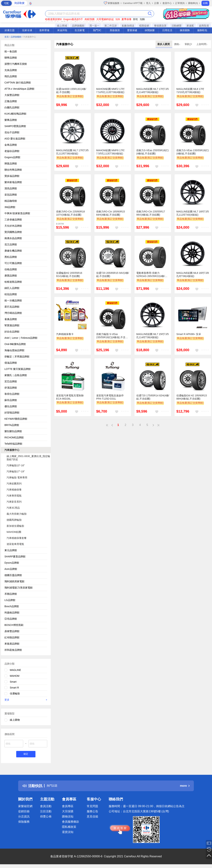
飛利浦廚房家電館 (14, 581)
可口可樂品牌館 (13, 263)
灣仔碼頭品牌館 (13, 313)
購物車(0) (193, 3)
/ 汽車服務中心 (29, 37)
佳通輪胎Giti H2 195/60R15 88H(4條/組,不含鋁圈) (192, 397)
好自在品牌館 (12, 332)
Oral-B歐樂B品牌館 (15, 344)
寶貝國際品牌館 (13, 232)
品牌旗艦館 (78, 26)
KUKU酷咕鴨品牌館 (15, 114)
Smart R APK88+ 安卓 (189, 334)
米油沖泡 (62, 30)
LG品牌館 (10, 600)
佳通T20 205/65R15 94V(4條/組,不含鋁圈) (113, 275)
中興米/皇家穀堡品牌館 (17, 213)
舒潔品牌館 (11, 388)
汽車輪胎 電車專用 (17, 477)
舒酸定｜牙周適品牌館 (17, 357)
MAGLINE (15, 670)
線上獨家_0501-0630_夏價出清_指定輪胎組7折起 (28, 458)
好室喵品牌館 (12, 413)
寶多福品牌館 (12, 176)
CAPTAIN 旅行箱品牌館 (18, 83)
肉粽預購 (90, 19)
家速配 (190, 26)
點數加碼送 (128, 26)
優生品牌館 (11, 406)
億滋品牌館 (11, 363)
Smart (13, 682)
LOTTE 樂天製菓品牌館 (18, 369)
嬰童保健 (132, 30)
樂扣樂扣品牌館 (13, 431)
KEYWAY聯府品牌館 (16, 419)
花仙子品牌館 (12, 132)
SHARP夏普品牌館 (15, 556)
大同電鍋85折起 (105, 19)
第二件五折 (111, 26)
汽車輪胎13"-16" (16, 465)
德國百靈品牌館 (13, 575)
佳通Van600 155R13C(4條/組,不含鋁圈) (71, 91)
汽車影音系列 (14, 502)
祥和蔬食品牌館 (13, 650)
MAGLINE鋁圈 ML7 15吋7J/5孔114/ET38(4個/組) (152, 336)
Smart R (14, 688)
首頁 (7, 37)
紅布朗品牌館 (12, 637)
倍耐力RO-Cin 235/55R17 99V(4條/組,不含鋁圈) (151, 213)
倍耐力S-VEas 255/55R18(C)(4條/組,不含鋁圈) (152, 152)
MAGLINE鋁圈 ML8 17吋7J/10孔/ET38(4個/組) (190, 91)
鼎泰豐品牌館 (12, 631)
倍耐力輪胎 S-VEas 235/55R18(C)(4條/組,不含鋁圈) (112, 336)
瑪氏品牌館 (11, 76)
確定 (26, 755)
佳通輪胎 (15, 693)
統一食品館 (11, 51)
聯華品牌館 (11, 58)
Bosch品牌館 (12, 606)
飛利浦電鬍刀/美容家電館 (19, 588)
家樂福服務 (112, 3)
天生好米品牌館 (13, 226)
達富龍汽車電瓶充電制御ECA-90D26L (70, 397)
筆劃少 (189, 44)
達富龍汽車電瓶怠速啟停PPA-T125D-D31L (110, 397)
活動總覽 (177, 26)
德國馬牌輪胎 (14, 520)
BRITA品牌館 (12, 425)
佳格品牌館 (11, 269)
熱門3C (97, 30)
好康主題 (10, 30)
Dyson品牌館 (12, 563)
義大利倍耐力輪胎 (17, 514)
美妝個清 (115, 30)
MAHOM (15, 676)
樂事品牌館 (11, 120)
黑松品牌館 (11, 257)
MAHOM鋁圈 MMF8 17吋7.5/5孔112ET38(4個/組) (110, 152)
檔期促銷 (144, 26)
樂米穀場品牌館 (13, 182)
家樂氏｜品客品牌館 (16, 375)
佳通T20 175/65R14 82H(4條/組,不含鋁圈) (153, 397)
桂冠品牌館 (11, 294)
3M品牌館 (10, 207)
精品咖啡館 (11, 201)
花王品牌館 (11, 244)
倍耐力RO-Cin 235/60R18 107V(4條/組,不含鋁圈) (70, 213)
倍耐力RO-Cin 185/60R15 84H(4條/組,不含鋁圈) (111, 213)
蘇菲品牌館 (11, 400)
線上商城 (62, 26)
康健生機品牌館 (13, 251)
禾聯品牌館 (11, 594)
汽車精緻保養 (14, 490)
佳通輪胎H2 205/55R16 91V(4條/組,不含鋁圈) (69, 275)
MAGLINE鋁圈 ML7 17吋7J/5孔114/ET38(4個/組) (152, 91)
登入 (148, 3)
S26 (118, 19)
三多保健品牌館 (13, 220)
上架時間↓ (202, 44)
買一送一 (94, 26)
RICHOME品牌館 (14, 437)
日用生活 (167, 30)
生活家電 (80, 30)
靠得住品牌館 (12, 394)
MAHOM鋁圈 (14, 532)
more (185, 787)
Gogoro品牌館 (12, 157)
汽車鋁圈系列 (14, 484)
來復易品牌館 (12, 644)
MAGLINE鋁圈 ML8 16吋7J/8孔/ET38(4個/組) (193, 275)
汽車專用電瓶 (14, 496)
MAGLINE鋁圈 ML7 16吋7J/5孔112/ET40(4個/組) (193, 213)
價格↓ (178, 44)
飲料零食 (45, 30)
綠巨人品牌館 (12, 288)
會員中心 (167, 3)
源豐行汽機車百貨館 (16, 64)
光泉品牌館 (11, 70)
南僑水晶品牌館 (13, 238)
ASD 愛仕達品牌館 (15, 139)
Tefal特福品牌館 (13, 444)
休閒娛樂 (150, 30)
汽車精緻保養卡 (65, 334)
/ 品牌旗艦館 (15, 37)
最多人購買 (164, 44)
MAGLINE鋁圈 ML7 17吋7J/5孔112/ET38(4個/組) (72, 152)
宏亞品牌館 (11, 381)
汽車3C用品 (13, 508)
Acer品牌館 (11, 569)
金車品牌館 (11, 145)
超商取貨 (204, 26)
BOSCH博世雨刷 (14, 625)
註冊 (157, 3)
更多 (26, 700)
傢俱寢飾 (185, 30)
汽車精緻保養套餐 (17, 538)
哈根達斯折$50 (53, 19)
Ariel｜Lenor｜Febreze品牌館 (21, 338)
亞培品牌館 (11, 619)
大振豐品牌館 (12, 95)
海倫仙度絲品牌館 (14, 350)
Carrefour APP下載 (133, 3)
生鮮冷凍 (27, 30)
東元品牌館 (11, 550)
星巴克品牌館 (12, 307)
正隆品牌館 (11, 101)
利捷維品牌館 (12, 613)
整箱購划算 (160, 26)
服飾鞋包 (202, 30)
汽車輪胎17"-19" (16, 471)
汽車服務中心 (12, 450)
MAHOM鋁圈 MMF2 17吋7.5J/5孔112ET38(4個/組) (110, 91)
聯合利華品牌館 (13, 170)
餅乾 (136, 19)
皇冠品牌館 (11, 195)
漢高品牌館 (11, 188)
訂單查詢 (180, 3)
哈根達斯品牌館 (13, 282)
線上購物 (15, 720)
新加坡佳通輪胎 (15, 526)
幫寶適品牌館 (12, 325)
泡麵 (142, 19)
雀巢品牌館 (11, 319)
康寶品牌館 (11, 276)
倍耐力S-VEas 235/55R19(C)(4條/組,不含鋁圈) (192, 152)
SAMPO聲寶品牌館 (15, 126)
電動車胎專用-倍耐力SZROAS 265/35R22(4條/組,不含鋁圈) (152, 275)
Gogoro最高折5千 (73, 19)
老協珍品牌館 (12, 151)
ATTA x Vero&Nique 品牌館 (19, 89)
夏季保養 (126, 19)
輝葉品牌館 (11, 163)
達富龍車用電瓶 (15, 544)
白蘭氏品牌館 (12, 107)
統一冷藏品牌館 (13, 300)
